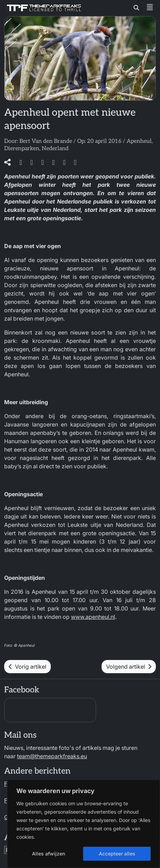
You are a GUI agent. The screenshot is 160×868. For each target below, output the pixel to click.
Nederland (55, 149)
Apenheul (139, 141)
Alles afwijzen (49, 854)
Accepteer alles (117, 854)
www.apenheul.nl (93, 617)
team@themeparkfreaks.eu (52, 756)
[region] (83, 824)
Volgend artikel (129, 667)
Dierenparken (22, 149)
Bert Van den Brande (46, 141)
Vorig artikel (27, 667)
